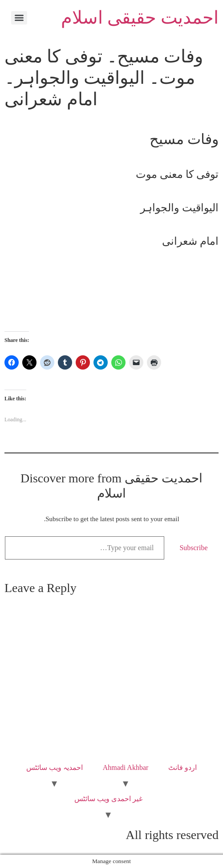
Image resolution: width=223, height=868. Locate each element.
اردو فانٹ (182, 767)
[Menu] (19, 18)
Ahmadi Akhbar (126, 767)
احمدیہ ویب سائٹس (55, 767)
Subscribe (193, 548)
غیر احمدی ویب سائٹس (108, 799)
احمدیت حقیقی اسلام (140, 18)
